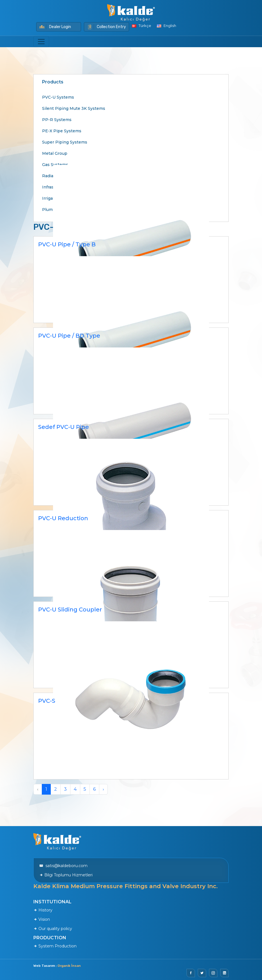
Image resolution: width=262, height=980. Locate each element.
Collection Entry (106, 27)
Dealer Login (55, 27)
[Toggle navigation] (41, 42)
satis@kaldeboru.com (63, 866)
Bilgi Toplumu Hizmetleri (66, 875)
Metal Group (55, 153)
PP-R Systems (57, 120)
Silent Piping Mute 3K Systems (74, 108)
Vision (42, 919)
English (166, 26)
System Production (55, 946)
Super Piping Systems (65, 142)
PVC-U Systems (58, 97)
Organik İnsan (69, 966)
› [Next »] (103, 789)
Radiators (52, 176)
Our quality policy (53, 929)
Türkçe (142, 26)
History (43, 910)
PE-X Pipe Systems (62, 131)
